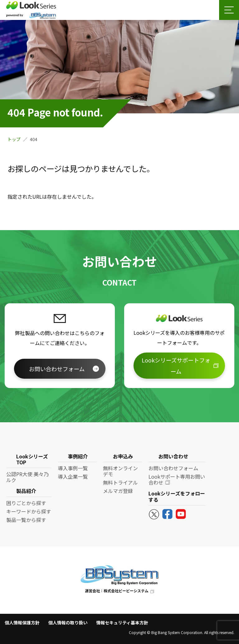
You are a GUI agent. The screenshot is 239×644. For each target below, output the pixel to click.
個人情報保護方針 (22, 623)
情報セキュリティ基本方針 (122, 623)
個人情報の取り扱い (68, 623)
